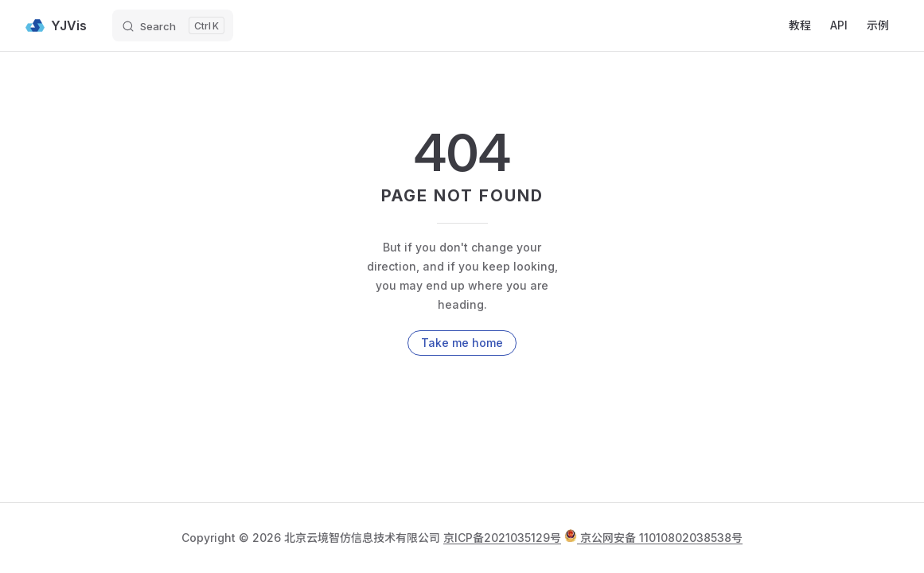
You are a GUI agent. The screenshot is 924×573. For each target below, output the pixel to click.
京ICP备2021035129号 (502, 538)
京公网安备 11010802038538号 (653, 538)
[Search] (173, 25)
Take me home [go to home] (462, 343)
